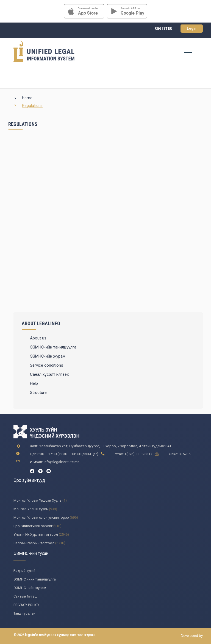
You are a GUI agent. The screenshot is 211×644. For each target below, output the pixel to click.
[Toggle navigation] (188, 52)
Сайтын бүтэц (25, 596)
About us (38, 338)
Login (192, 29)
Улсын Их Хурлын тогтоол (36, 534)
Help (34, 383)
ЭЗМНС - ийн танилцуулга (35, 579)
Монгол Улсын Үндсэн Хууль (38, 500)
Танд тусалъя (24, 613)
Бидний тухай (24, 571)
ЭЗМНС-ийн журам (48, 356)
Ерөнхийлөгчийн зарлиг (33, 526)
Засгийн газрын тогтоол (34, 543)
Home (27, 98)
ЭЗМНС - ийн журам (30, 588)
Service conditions (47, 365)
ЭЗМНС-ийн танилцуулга (53, 347)
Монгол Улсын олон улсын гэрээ (41, 517)
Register (163, 29)
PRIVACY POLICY (26, 605)
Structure (38, 393)
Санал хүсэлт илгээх (49, 374)
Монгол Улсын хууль (31, 509)
